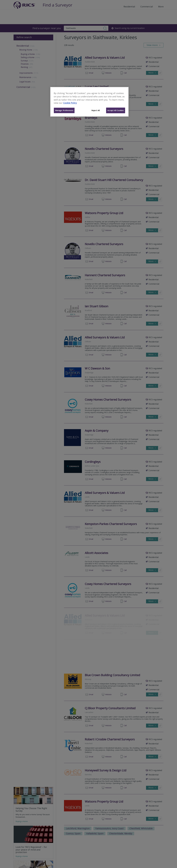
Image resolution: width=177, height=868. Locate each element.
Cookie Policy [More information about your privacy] (70, 103)
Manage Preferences (64, 110)
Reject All (96, 110)
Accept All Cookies (116, 110)
